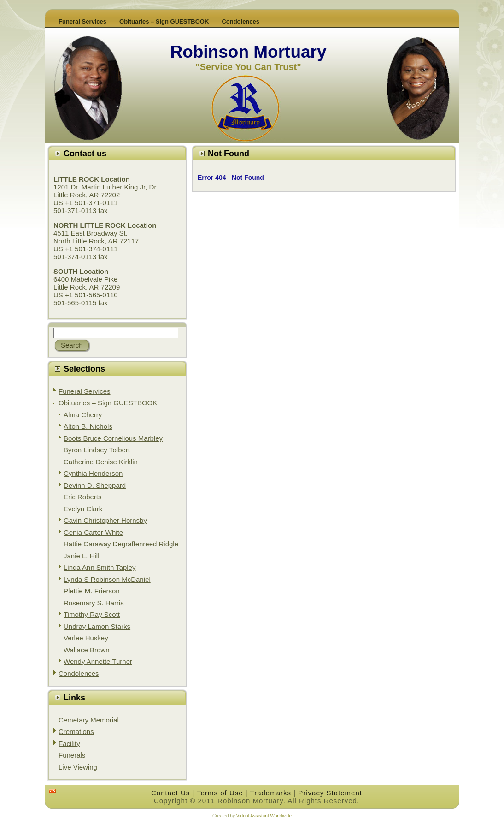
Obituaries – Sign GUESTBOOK (108, 403)
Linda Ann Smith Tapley (100, 567)
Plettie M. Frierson (92, 591)
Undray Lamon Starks (97, 626)
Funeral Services (85, 391)
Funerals (72, 755)
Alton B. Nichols (88, 426)
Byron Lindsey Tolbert (97, 450)
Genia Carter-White (93, 532)
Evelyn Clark (83, 509)
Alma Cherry (83, 415)
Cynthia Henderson (93, 473)
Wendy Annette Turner (98, 661)
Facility (69, 743)
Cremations (76, 731)
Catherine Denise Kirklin (101, 462)
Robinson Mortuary (248, 52)
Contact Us (170, 793)
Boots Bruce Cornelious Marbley (113, 438)
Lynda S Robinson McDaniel (107, 579)
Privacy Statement (330, 793)
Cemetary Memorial (89, 720)
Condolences (79, 673)
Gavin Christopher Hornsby (105, 520)
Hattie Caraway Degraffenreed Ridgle (121, 544)
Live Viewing (78, 767)
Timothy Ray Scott (92, 614)
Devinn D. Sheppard (95, 485)
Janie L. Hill (82, 556)
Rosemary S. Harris (94, 603)
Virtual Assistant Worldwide (264, 816)
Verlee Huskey (86, 638)
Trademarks (271, 793)
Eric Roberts (83, 497)
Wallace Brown (86, 650)
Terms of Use (220, 793)
